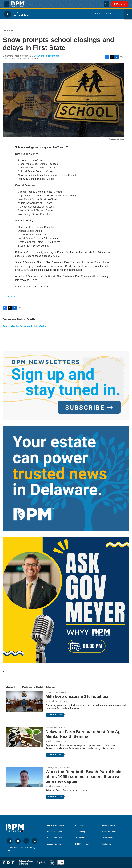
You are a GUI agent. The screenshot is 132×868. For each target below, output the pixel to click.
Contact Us (107, 844)
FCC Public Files (54, 838)
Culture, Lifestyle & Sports (58, 768)
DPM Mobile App (82, 844)
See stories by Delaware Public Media (24, 326)
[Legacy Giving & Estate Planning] (66, 479)
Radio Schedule (109, 825)
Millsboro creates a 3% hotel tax (77, 696)
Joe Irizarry (50, 786)
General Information (56, 825)
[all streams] (128, 14)
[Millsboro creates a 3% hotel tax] (24, 702)
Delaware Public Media (46, 56)
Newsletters (80, 838)
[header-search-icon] (107, 4)
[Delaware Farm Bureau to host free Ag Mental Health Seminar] (24, 737)
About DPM (79, 825)
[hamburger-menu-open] (7, 4)
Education (8, 30)
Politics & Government (56, 692)
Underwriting (80, 832)
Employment (107, 838)
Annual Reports (54, 844)
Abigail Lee (50, 741)
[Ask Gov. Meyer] (66, 600)
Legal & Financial (55, 832)
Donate (121, 4)
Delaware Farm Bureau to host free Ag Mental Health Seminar (83, 734)
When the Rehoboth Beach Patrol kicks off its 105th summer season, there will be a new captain (84, 777)
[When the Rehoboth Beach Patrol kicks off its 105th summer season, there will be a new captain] (24, 777)
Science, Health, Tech (55, 728)
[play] (8, 14)
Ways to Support (109, 832)
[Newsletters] (66, 386)
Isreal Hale (50, 701)
